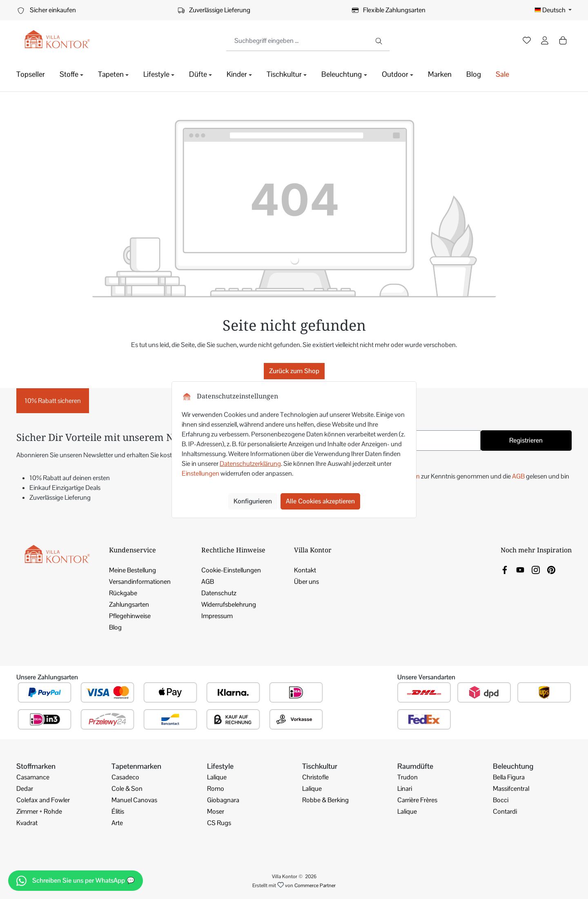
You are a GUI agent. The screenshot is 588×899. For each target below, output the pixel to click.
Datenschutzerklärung (250, 464)
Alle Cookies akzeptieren (320, 501)
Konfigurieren (253, 501)
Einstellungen (200, 473)
